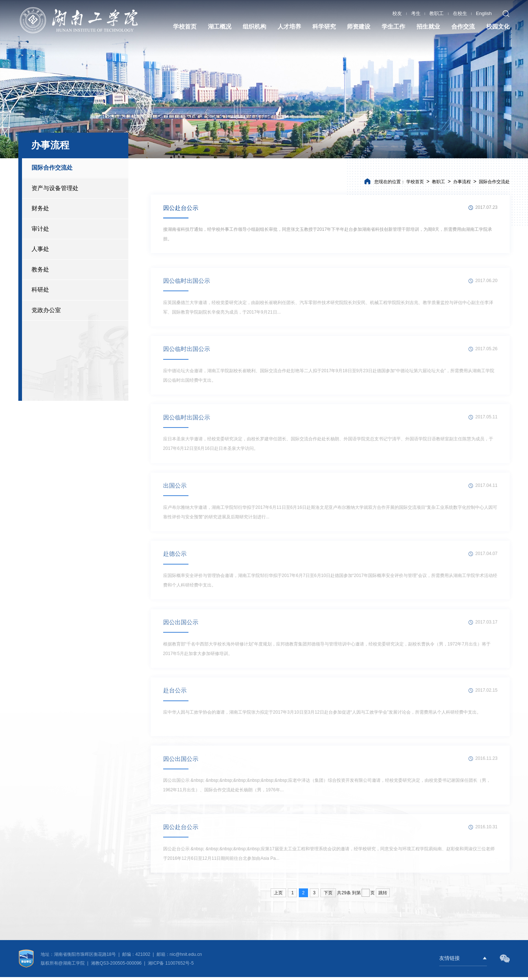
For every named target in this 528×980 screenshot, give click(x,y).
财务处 (40, 208)
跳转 (383, 896)
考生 (416, 13)
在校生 (460, 13)
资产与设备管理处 (55, 188)
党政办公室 (46, 310)
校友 (397, 13)
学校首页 (415, 182)
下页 (328, 896)
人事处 (40, 249)
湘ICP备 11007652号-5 (170, 966)
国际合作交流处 (52, 168)
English (484, 13)
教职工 (437, 13)
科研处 (40, 290)
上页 (278, 896)
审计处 (40, 229)
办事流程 (462, 182)
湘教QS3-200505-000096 (117, 966)
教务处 (40, 269)
